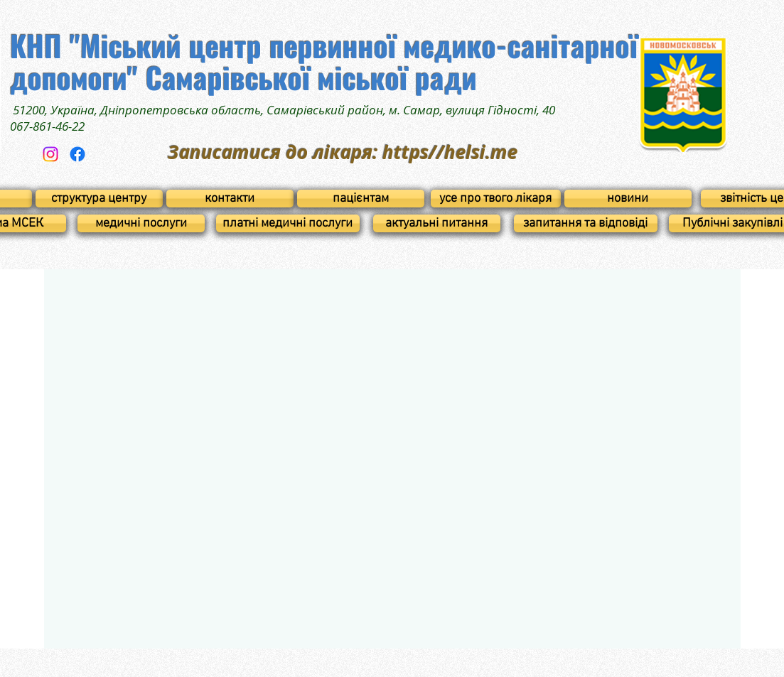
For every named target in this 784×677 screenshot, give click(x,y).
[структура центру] (99, 199)
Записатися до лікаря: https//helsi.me (343, 152)
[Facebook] (77, 154)
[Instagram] (50, 154)
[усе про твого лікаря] (496, 199)
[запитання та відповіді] (586, 223)
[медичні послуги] (141, 223)
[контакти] (230, 199)
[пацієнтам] (361, 199)
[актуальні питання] (437, 223)
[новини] (628, 199)
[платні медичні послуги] (288, 223)
